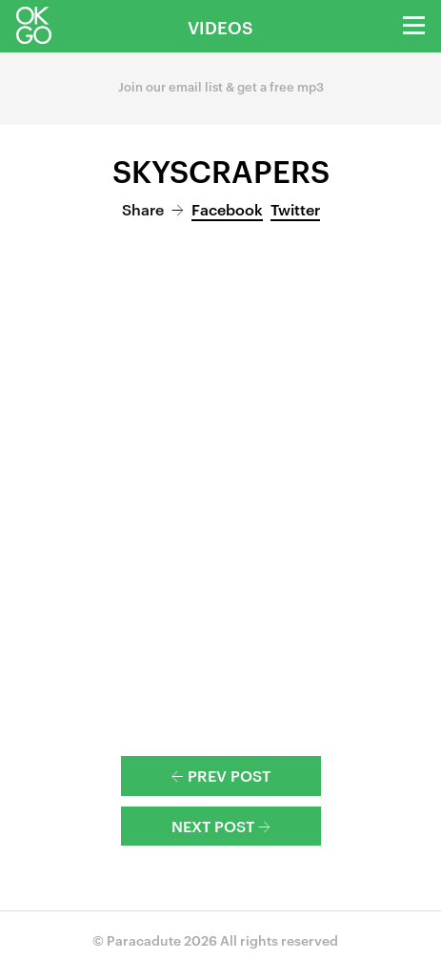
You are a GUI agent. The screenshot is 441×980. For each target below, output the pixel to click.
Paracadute (144, 939)
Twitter (295, 209)
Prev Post (221, 775)
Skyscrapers (221, 170)
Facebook (227, 209)
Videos (220, 26)
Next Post (221, 826)
